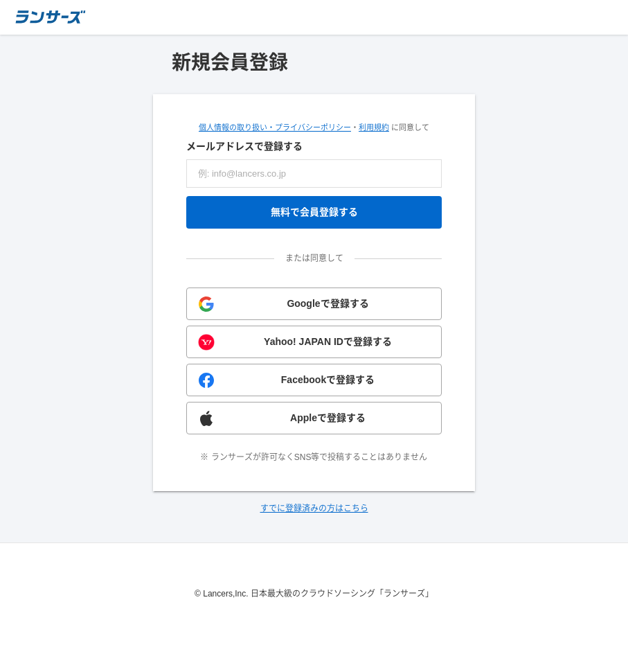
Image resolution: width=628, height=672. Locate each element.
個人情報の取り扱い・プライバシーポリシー (275, 127)
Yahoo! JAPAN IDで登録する (328, 342)
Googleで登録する (328, 303)
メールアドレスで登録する (244, 146)
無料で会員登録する (314, 212)
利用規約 (374, 127)
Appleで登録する (328, 418)
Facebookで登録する (328, 380)
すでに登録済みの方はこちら (314, 509)
